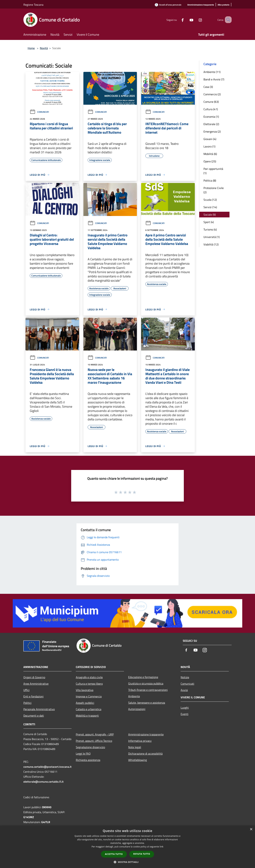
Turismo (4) (210, 229)
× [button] (251, 829)
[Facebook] (178, 20)
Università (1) (212, 237)
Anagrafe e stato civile (89, 677)
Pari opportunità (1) (213, 171)
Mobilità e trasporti (87, 716)
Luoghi (185, 708)
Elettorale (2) (211, 124)
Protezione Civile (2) (214, 190)
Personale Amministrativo (39, 709)
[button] (127, 862)
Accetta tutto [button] (114, 854)
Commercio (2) (212, 94)
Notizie (185, 677)
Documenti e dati (34, 716)
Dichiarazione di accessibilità (145, 754)
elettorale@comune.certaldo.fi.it (43, 782)
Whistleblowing (138, 760)
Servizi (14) (210, 207)
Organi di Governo (34, 677)
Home (31, 48)
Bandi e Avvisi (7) (214, 79)
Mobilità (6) (210, 154)
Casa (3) (208, 87)
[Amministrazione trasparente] (201, 5)
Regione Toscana (33, 5)
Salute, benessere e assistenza (147, 703)
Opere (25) (210, 161)
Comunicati (39, 112)
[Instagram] (196, 20)
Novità (44, 48)
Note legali (135, 747)
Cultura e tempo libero (89, 684)
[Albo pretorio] (223, 5)
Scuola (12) (210, 200)
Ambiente (134, 696)
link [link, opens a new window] (162, 847)
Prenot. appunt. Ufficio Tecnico (94, 741)
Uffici (26, 690)
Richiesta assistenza (88, 760)
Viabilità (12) (211, 244)
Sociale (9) (210, 215)
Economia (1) (211, 117)
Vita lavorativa (85, 690)
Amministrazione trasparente (146, 734)
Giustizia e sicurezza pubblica (146, 683)
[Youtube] (187, 20)
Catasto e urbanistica (89, 709)
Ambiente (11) (212, 72)
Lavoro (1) (209, 146)
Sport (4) (209, 222)
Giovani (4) (210, 139)
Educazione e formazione (143, 677)
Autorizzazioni (137, 709)
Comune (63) (211, 102)
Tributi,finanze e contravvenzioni (148, 690)
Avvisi (184, 690)
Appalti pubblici (85, 703)
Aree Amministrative (36, 684)
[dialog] (127, 847)
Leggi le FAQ (83, 754)
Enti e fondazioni (33, 696)
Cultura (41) (211, 109)
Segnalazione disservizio (90, 747)
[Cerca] (227, 20)
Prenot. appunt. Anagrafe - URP (95, 734)
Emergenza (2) (212, 132)
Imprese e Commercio (89, 696)
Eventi (185, 714)
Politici (27, 703)
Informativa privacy (140, 741)
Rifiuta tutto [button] (142, 854)
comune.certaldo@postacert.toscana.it (47, 767)
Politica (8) (210, 180)
